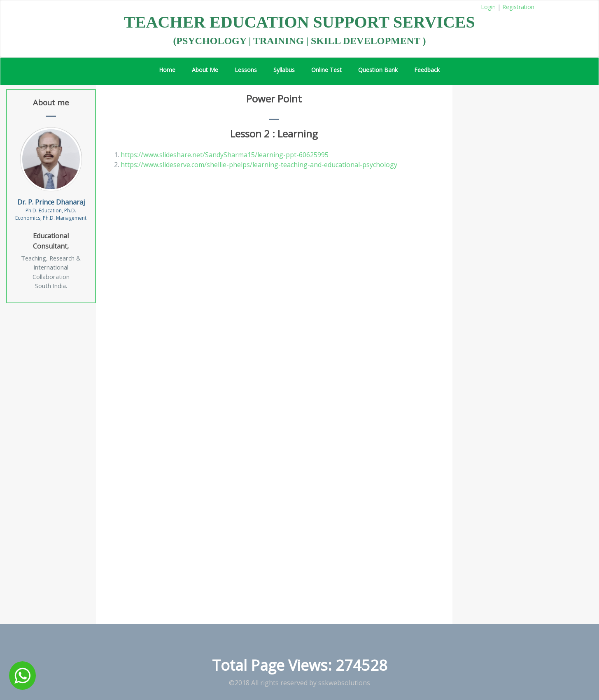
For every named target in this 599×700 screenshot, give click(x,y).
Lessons (246, 70)
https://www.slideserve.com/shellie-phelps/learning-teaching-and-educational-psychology (259, 165)
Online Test (326, 70)
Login (488, 7)
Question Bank (378, 70)
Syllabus (284, 70)
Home (167, 70)
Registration (518, 7)
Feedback (427, 70)
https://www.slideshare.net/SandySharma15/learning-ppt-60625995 (225, 155)
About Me (205, 70)
